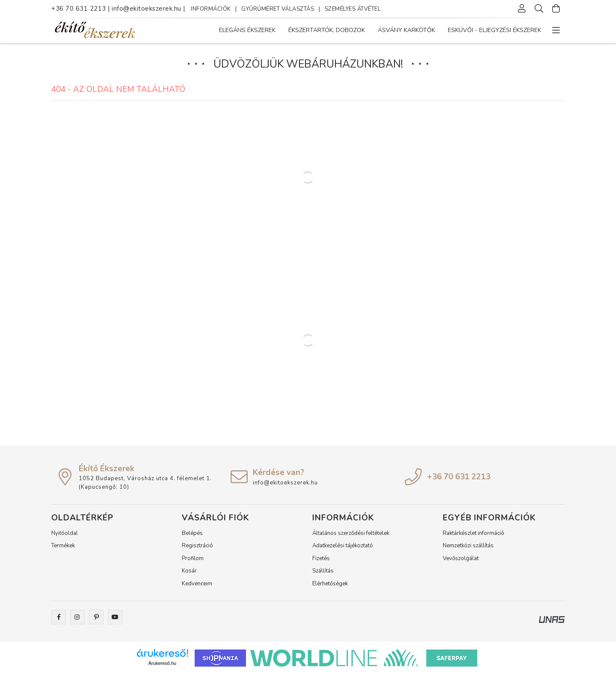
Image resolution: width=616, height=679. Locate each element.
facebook (59, 622)
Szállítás (323, 576)
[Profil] (522, 9)
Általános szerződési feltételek (351, 538)
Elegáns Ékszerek (513, 30)
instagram (77, 622)
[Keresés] (539, 9)
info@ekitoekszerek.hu (147, 9)
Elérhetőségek (330, 588)
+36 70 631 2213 (79, 9)
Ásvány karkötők (354, 30)
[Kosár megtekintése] (556, 9)
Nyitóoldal (65, 538)
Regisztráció (197, 550)
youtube (115, 622)
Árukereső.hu (162, 668)
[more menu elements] (556, 30)
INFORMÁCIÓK (211, 9)
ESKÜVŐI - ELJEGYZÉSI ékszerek (266, 30)
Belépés (192, 538)
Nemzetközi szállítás (468, 550)
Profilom (193, 563)
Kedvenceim (197, 588)
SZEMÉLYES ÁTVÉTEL (353, 9)
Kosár (189, 576)
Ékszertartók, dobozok (434, 30)
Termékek (63, 550)
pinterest (96, 622)
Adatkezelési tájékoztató (343, 550)
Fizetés (321, 563)
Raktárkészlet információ (474, 538)
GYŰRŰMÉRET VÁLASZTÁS (278, 9)
